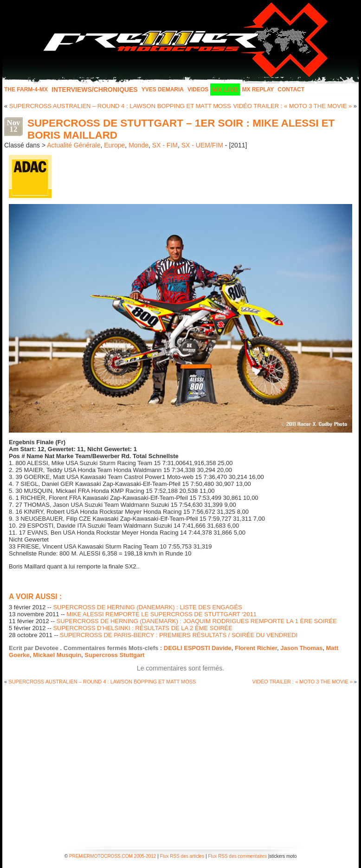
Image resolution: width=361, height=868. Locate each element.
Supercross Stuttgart (114, 655)
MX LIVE (225, 89)
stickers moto (283, 856)
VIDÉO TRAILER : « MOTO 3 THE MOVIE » (292, 106)
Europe (114, 145)
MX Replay (258, 89)
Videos (198, 89)
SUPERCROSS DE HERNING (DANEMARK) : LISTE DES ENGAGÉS (147, 607)
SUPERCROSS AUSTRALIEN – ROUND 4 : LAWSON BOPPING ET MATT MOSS (120, 106)
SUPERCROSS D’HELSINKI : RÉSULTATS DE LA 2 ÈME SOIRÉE (143, 628)
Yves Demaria (163, 89)
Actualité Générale (74, 145)
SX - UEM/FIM (202, 145)
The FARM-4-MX (26, 89)
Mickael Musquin (57, 655)
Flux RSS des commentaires (237, 856)
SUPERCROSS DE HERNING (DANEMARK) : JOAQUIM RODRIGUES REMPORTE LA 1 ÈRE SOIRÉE (197, 621)
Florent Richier (256, 648)
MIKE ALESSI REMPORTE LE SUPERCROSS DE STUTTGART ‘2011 (161, 614)
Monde (139, 145)
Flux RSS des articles (182, 856)
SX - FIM (165, 145)
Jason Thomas (301, 648)
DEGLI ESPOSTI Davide (198, 648)
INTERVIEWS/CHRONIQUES (95, 89)
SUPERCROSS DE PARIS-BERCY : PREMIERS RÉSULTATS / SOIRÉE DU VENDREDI (179, 635)
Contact (291, 89)
